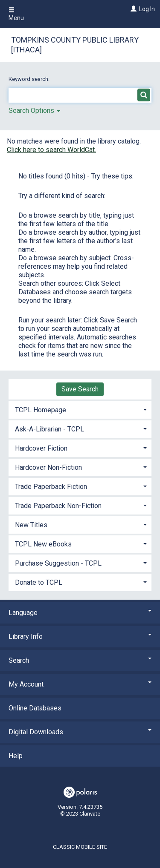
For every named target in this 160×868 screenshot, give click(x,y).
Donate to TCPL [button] (39, 582)
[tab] (80, 409)
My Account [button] (80, 684)
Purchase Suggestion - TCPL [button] (58, 563)
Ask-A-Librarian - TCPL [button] (49, 429)
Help (16, 756)
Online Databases (35, 708)
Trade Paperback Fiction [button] (51, 487)
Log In (147, 9)
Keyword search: (30, 79)
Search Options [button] (34, 111)
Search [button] (80, 660)
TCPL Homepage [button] (41, 410)
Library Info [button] (80, 637)
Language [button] (80, 613)
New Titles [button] (31, 525)
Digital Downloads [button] (80, 732)
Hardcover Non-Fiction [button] (48, 467)
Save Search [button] (80, 389)
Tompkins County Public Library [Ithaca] (75, 45)
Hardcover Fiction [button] (41, 448)
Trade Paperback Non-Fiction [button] (58, 506)
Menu (16, 14)
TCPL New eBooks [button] (43, 544)
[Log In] (132, 9)
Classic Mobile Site (80, 847)
